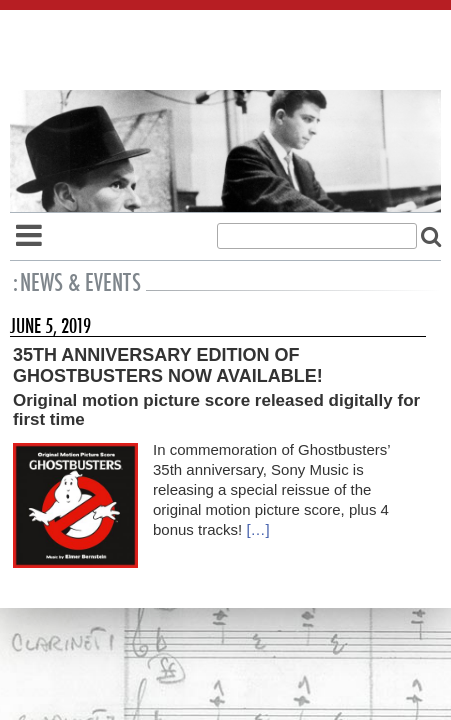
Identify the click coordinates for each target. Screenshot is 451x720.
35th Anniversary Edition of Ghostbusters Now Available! (168, 365)
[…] (257, 529)
